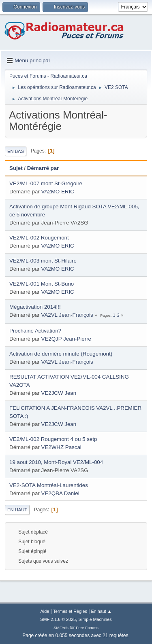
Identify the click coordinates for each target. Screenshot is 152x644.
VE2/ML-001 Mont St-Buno (42, 284)
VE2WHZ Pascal (61, 447)
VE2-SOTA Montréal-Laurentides (49, 485)
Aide (45, 611)
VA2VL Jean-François (67, 315)
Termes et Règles (70, 611)
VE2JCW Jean (59, 393)
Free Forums (87, 628)
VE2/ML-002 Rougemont (39, 238)
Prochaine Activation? (35, 331)
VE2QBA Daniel (60, 493)
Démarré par (43, 168)
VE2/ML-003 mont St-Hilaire (43, 261)
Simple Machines (95, 619)
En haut (17, 510)
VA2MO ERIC (58, 192)
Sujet (16, 168)
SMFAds (61, 628)
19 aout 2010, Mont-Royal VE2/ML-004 (56, 462)
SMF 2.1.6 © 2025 (58, 619)
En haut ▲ (102, 611)
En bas (16, 151)
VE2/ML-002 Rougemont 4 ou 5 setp (53, 439)
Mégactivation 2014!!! (35, 307)
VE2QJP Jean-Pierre (66, 339)
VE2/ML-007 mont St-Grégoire (46, 183)
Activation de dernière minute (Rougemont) (61, 354)
